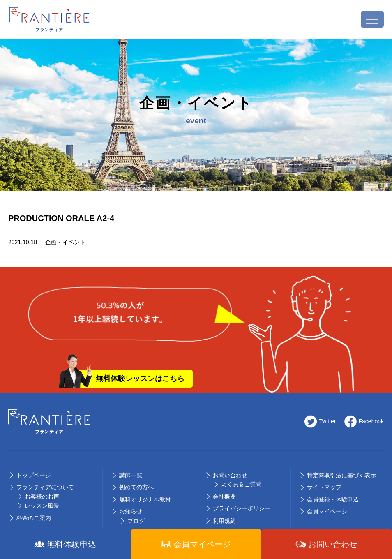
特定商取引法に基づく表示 (341, 475)
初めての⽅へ (136, 487)
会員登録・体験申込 (333, 499)
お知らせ (131, 511)
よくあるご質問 (241, 484)
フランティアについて (45, 487)
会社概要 (224, 497)
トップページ (34, 475)
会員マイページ (327, 511)
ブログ (136, 521)
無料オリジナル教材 (145, 499)
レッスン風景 (42, 506)
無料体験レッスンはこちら (140, 379)
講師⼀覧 (131, 475)
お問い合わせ (230, 475)
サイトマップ (324, 487)
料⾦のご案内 (34, 518)
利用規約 (224, 521)
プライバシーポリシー (242, 508)
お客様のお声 (42, 497)
